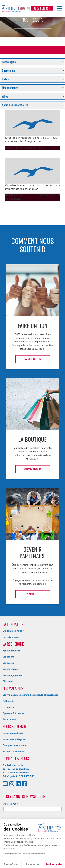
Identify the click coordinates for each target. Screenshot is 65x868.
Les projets (8, 657)
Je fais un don (42, 8)
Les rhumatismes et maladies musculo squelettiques (30, 695)
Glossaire (8, 681)
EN (25, 9)
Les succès (8, 663)
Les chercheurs (10, 669)
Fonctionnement (11, 651)
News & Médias (11, 637)
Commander (33, 469)
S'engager (32, 594)
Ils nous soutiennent (13, 752)
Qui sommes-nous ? (13, 631)
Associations (9, 720)
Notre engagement (13, 675)
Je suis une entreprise (14, 739)
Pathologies (9, 701)
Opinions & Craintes (13, 713)
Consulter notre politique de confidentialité (24, 854)
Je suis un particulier (14, 733)
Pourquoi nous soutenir (15, 745)
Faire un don (33, 359)
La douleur (8, 707)
